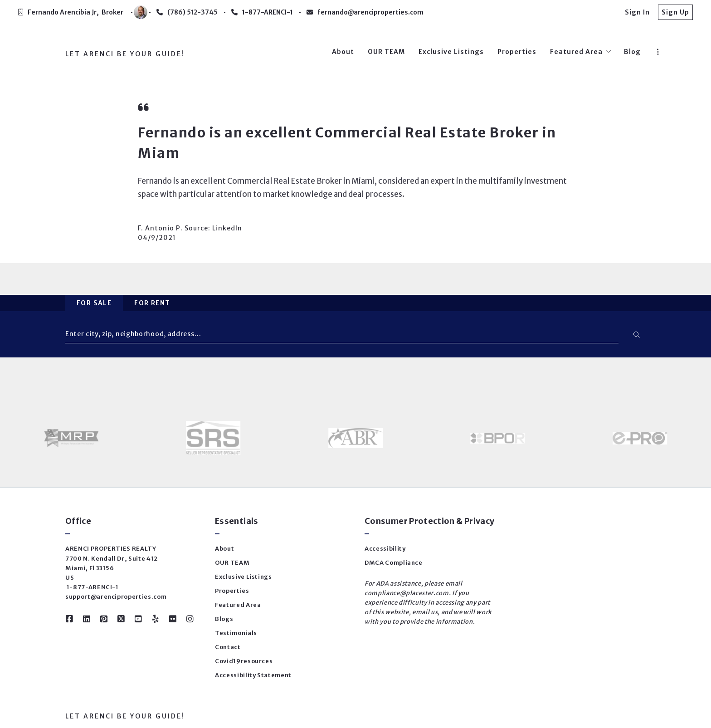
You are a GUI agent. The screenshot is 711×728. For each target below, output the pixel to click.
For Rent (152, 303)
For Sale (94, 303)
